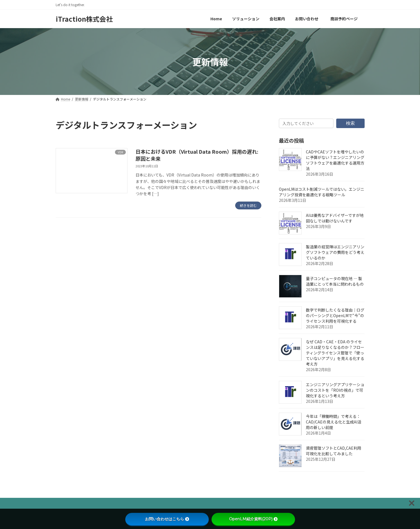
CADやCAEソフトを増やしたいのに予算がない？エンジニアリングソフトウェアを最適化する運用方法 (335, 160)
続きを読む (248, 205)
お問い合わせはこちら (167, 519)
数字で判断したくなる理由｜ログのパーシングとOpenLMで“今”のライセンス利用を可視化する (335, 315)
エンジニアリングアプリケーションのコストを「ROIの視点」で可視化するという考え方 (335, 390)
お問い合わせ (170, 504)
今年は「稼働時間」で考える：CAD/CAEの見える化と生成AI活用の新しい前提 (334, 422)
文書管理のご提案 (129, 504)
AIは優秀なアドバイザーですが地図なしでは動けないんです (335, 218)
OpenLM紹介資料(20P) (253, 519)
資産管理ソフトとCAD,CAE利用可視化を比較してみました (334, 451)
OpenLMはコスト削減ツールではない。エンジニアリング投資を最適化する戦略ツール (322, 192)
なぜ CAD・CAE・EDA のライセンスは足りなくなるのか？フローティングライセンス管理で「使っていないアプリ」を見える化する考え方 (335, 353)
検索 (350, 123)
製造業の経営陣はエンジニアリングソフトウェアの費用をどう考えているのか (335, 252)
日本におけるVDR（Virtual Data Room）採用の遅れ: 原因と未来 (197, 155)
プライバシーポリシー (81, 504)
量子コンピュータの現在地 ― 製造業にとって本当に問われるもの (335, 281)
